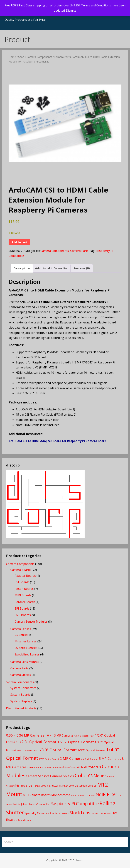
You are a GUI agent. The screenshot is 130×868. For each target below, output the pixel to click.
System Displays (21, 701)
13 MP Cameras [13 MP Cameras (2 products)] (51, 768)
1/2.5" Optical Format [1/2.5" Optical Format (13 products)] (76, 742)
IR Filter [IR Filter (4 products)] (64, 786)
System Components (20, 682)
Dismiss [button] (71, 11)
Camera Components (39, 57)
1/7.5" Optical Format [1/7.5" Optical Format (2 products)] (49, 759)
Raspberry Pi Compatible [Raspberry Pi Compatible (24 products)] (74, 803)
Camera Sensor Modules (31, 622)
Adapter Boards (25, 576)
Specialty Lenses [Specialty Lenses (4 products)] (59, 813)
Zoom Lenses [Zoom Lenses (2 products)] (24, 820)
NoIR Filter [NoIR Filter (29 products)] (106, 794)
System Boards (20, 695)
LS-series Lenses (26, 648)
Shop (21, 57)
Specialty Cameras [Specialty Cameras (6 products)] (37, 813)
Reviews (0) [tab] (82, 268)
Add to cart (19, 242)
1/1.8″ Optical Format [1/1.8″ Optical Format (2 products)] (84, 736)
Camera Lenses (21, 629)
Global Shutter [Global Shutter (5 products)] (50, 785)
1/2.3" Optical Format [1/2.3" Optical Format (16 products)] (37, 742)
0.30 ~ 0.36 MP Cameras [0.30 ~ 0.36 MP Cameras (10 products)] (25, 735)
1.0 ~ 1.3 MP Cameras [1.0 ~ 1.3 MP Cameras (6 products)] (59, 735)
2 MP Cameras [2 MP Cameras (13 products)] (72, 758)
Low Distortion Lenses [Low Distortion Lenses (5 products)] (83, 785)
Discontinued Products (21, 708)
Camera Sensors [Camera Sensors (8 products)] (38, 776)
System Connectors (23, 688)
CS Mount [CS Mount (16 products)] (97, 776)
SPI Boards (22, 608)
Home (12, 57)
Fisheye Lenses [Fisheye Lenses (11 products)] (28, 785)
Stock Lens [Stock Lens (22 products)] (80, 813)
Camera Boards (21, 570)
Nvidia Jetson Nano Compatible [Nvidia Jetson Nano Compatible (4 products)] (31, 804)
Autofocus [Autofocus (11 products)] (93, 767)
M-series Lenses (26, 641)
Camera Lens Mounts (25, 662)
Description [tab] (22, 268)
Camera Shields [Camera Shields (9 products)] (62, 776)
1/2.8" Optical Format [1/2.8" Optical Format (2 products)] (27, 751)
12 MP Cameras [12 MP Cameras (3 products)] (35, 768)
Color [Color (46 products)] (81, 775)
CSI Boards (22, 582)
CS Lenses (21, 635)
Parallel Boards (25, 602)
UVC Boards (23, 615)
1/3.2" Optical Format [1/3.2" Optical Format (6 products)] (91, 750)
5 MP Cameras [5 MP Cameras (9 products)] (110, 758)
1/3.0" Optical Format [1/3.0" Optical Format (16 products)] (57, 750)
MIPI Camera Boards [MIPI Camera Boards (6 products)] (37, 795)
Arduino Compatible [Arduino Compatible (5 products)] (71, 767)
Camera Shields (21, 675)
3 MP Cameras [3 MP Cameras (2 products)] (92, 759)
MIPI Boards (23, 595)
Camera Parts (63, 57)
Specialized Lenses (27, 654)
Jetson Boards (24, 589)
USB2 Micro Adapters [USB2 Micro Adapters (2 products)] (101, 814)
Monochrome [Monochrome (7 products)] (61, 795)
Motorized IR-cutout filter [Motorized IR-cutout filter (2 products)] (83, 795)
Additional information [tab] (52, 268)
